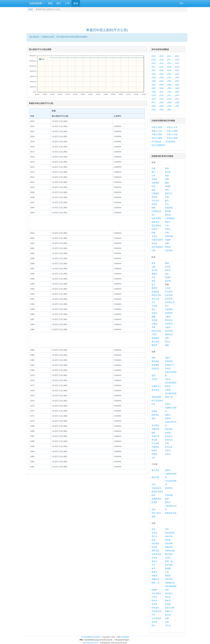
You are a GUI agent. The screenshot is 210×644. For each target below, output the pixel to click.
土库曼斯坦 (170, 218)
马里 (167, 622)
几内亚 (168, 558)
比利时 (168, 267)
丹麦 (153, 327)
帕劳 (167, 499)
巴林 (153, 250)
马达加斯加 (156, 593)
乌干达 (168, 625)
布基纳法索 (170, 551)
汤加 (153, 509)
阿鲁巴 (154, 450)
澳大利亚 (155, 470)
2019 (154, 60)
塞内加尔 (169, 593)
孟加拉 (154, 204)
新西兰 (168, 470)
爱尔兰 (168, 342)
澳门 (153, 172)
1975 (154, 99)
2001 (169, 74)
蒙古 (167, 201)
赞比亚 (168, 597)
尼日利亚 (169, 565)
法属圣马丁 (156, 386)
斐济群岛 (169, 488)
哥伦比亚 (155, 436)
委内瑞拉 (155, 361)
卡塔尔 (154, 236)
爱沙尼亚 (155, 342)
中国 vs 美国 (157, 127)
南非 (153, 529)
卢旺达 (154, 597)
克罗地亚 (169, 295)
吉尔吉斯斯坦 (157, 247)
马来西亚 (155, 183)
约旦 (167, 204)
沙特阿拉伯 (156, 211)
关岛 (153, 484)
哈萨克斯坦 (156, 218)
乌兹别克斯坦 (157, 240)
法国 (153, 267)
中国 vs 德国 (172, 131)
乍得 (167, 572)
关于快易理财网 (87, 637)
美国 (153, 358)
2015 (154, 63)
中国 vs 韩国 (172, 138)
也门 (153, 215)
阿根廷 (154, 454)
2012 (177, 63)
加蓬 (167, 618)
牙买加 (154, 379)
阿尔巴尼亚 (156, 331)
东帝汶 (168, 229)
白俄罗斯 (169, 309)
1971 (154, 102)
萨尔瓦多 (169, 447)
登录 (181, 3)
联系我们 (97, 637)
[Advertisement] (107, 19)
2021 (169, 56)
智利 (153, 376)
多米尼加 (169, 429)
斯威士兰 (169, 611)
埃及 (167, 529)
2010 (161, 67)
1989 (169, 85)
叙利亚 (168, 215)
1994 (161, 81)
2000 (177, 74)
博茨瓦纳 (155, 551)
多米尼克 (155, 390)
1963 (154, 110)
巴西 (167, 443)
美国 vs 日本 (157, 131)
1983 (154, 92)
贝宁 (153, 565)
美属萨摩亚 (156, 499)
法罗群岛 (169, 324)
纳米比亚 (169, 536)
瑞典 (167, 345)
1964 (177, 106)
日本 (153, 176)
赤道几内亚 (170, 608)
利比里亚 (155, 543)
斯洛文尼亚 (156, 295)
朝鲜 (153, 208)
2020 (177, 56)
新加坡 (168, 172)
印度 (167, 197)
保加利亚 (155, 292)
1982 (161, 92)
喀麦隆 (168, 568)
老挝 (153, 190)
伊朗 (167, 243)
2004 (177, 70)
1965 (169, 106)
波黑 (167, 338)
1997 (169, 77)
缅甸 (167, 190)
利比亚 (154, 547)
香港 (167, 168)
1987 (154, 88)
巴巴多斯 (155, 443)
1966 (161, 106)
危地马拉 (169, 440)
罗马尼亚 (169, 292)
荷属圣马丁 (170, 365)
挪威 (153, 317)
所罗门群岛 (156, 513)
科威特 (168, 240)
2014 (161, 63)
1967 (154, 106)
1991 (154, 85)
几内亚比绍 (156, 611)
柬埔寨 (168, 186)
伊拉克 (154, 243)
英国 (153, 263)
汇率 (67, 3)
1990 (161, 85)
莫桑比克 (155, 579)
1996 (177, 77)
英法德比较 (170, 142)
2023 (154, 56)
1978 (161, 95)
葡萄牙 (154, 274)
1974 (161, 99)
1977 (169, 95)
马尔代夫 (155, 201)
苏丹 (153, 625)
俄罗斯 (154, 288)
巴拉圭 (168, 368)
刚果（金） (170, 561)
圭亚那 (168, 390)
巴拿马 (168, 450)
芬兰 (153, 302)
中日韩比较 (156, 142)
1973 (169, 99)
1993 (169, 81)
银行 (59, 3)
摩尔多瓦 (169, 320)
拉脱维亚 (169, 313)
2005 (169, 70)
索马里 (168, 615)
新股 (50, 3)
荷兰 (167, 306)
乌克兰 (154, 334)
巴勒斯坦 (169, 208)
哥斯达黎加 (156, 397)
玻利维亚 (169, 361)
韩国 (167, 179)
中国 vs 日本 (172, 127)
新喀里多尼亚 (171, 513)
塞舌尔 (154, 561)
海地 (153, 418)
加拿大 (168, 358)
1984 (177, 88)
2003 (154, 74)
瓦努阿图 (169, 495)
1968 (177, 102)
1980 (177, 92)
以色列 (154, 229)
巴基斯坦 (155, 193)
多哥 (153, 568)
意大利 (154, 270)
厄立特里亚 (156, 618)
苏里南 (168, 433)
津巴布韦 (169, 579)
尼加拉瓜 (155, 368)
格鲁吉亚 (155, 222)
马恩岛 (168, 327)
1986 (161, 88)
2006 (161, 70)
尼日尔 (154, 536)
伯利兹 (154, 411)
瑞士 (167, 274)
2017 (169, 60)
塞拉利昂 (169, 554)
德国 (167, 263)
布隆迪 (154, 576)
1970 (161, 102)
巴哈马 (168, 454)
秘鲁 (153, 433)
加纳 (153, 540)
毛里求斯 (169, 543)
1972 (177, 99)
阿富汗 (168, 222)
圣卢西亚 (155, 425)
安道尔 (154, 313)
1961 (169, 110)
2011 (154, 67)
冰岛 (153, 277)
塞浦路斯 (155, 338)
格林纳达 (155, 415)
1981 (169, 92)
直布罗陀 (169, 299)
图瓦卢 (168, 502)
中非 (153, 615)
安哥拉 (154, 533)
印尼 (153, 186)
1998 (161, 77)
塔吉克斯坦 (156, 226)
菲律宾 (154, 179)
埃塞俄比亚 (170, 583)
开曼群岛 (155, 447)
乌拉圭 (168, 379)
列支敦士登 (170, 302)
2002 (161, 74)
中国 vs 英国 (157, 134)
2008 (177, 67)
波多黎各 (155, 365)
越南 (167, 183)
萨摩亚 (154, 502)
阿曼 (153, 233)
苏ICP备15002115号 (91, 643)
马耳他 (154, 306)
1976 (177, 95)
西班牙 (168, 270)
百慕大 (168, 404)
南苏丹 (168, 601)
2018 (161, 60)
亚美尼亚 (169, 250)
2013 (169, 63)
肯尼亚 (154, 604)
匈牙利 (168, 281)
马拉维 (154, 622)
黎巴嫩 (168, 211)
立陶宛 (154, 324)
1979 (154, 95)
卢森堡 (168, 317)
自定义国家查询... (159, 145)
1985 (169, 88)
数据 (76, 3)
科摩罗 (154, 590)
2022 (161, 56)
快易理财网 (36, 3)
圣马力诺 (155, 299)
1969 (169, 102)
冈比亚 (154, 601)
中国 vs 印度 (172, 134)
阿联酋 (168, 247)
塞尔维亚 (169, 331)
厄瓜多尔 (169, 436)
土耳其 (168, 288)
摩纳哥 (154, 345)
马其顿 (154, 320)
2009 (169, 67)
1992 (177, 81)
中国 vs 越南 (157, 138)
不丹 (167, 226)
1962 (161, 110)
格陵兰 (168, 415)
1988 (177, 85)
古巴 (153, 458)
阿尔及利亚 (170, 533)
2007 (154, 70)
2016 (177, 60)
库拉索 (154, 440)
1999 (154, 77)
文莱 (167, 233)
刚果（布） (156, 583)
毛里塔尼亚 (156, 554)
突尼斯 (168, 604)
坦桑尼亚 (169, 547)
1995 (154, 81)
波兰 (153, 284)
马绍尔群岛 (156, 488)
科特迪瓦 (155, 608)
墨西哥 (168, 418)
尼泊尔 (154, 197)
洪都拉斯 (155, 429)
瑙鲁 (153, 517)
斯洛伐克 (169, 334)
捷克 (153, 281)
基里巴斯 (155, 477)
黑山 (153, 309)
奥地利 (168, 277)
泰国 (167, 176)
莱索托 (168, 576)
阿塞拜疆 (169, 236)
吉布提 (154, 558)
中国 (153, 168)
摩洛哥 (154, 572)
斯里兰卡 (169, 193)
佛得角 (168, 540)
